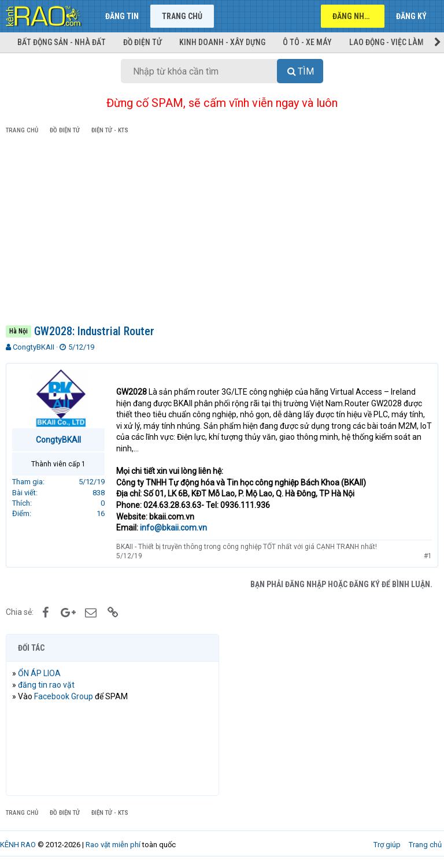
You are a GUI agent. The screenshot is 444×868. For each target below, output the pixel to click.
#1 (428, 556)
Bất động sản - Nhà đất (62, 42)
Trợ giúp (387, 845)
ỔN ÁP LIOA (39, 673)
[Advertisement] (222, 232)
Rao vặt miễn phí (113, 845)
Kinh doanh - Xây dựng (222, 42)
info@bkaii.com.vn (173, 528)
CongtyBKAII (34, 347)
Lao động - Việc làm (386, 42)
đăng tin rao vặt (46, 685)
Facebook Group (64, 696)
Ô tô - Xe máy (307, 42)
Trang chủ (182, 16)
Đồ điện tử (143, 42)
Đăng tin (122, 16)
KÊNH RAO (18, 845)
